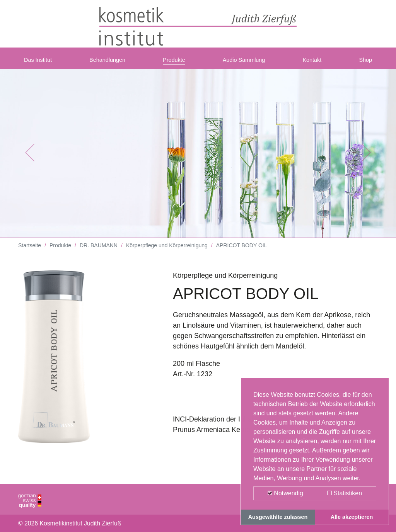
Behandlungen (111, 63)
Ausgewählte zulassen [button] (278, 517)
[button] (30, 158)
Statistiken (345, 493)
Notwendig (285, 493)
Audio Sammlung (247, 63)
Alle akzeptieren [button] (352, 517)
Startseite (30, 251)
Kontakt (315, 63)
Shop (364, 63)
